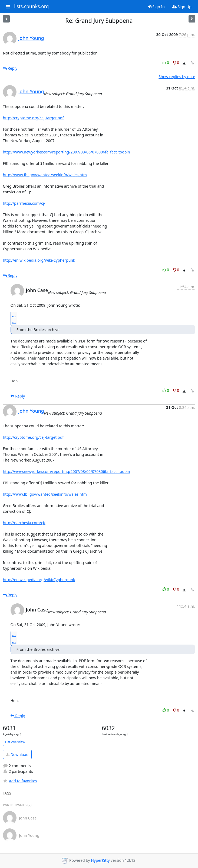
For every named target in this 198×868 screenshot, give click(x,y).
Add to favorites (20, 781)
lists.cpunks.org (31, 7)
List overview (15, 742)
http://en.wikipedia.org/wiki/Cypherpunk (39, 260)
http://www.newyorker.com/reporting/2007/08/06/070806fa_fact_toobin (67, 152)
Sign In (156, 7)
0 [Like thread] (166, 63)
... (14, 315)
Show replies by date (177, 77)
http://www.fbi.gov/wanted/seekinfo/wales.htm (45, 175)
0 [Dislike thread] (176, 63)
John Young (31, 38)
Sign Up (182, 7)
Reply (10, 68)
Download (17, 755)
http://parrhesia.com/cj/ (24, 203)
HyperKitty (100, 860)
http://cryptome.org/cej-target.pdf (33, 118)
